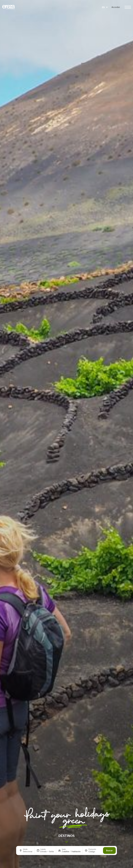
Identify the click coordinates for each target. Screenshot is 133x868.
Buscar (109, 851)
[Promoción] (95, 852)
